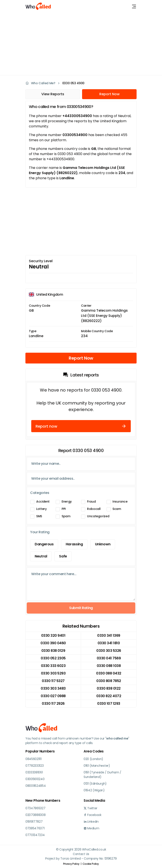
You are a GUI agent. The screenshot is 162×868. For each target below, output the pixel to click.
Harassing (74, 544)
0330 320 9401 (53, 636)
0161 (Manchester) (97, 766)
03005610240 (35, 779)
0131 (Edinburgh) (95, 784)
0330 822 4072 (109, 696)
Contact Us (81, 854)
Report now (81, 426)
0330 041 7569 (109, 658)
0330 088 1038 (109, 666)
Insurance (120, 501)
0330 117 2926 (53, 704)
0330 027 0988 (53, 696)
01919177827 (34, 822)
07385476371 (35, 828)
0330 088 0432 (109, 673)
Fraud (91, 501)
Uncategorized (98, 516)
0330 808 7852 (109, 681)
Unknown (103, 544)
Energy (67, 501)
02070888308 (35, 815)
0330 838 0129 (53, 651)
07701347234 (35, 835)
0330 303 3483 (53, 688)
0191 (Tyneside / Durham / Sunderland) (102, 775)
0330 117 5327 (53, 681)
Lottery (41, 509)
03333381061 (34, 772)
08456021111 (33, 759)
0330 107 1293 (109, 704)
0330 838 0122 (109, 688)
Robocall (94, 509)
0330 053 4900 (73, 83)
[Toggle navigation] (134, 6)
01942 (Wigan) (94, 790)
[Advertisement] (78, 43)
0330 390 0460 (53, 643)
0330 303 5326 (109, 651)
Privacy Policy (71, 864)
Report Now (109, 94)
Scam (117, 509)
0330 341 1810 (109, 643)
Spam (66, 516)
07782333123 (34, 766)
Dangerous (44, 544)
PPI (64, 509)
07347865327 (35, 808)
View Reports (53, 94)
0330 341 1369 (109, 636)
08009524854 (36, 786)
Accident (43, 501)
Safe (63, 556)
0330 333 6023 (53, 666)
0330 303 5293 (53, 673)
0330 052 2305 (53, 658)
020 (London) (93, 759)
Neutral (41, 556)
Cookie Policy (91, 864)
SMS (39, 516)
